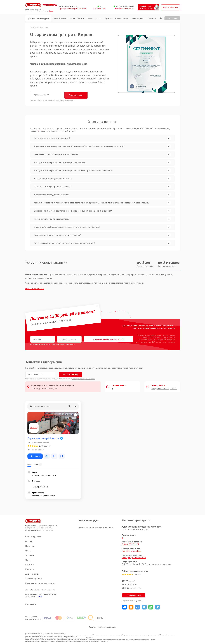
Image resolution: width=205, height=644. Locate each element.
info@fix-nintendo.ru (132, 551)
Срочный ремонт (60, 18)
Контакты (152, 18)
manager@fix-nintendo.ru (134, 558)
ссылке (39, 597)
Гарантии (109, 18)
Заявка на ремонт (138, 18)
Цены (72, 18)
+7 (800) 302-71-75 (125, 6)
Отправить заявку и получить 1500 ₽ (108, 339)
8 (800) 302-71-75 (130, 544)
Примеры (30, 546)
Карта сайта (31, 604)
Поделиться (124, 607)
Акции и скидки (121, 18)
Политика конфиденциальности (103, 627)
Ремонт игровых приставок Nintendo (96, 527)
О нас (81, 18)
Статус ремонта (172, 18)
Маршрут (35, 456)
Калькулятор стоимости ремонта (41, 583)
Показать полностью (35, 289)
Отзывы (89, 18)
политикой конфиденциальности (63, 344)
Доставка (99, 18)
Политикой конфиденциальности (63, 100)
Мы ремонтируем (38, 18)
